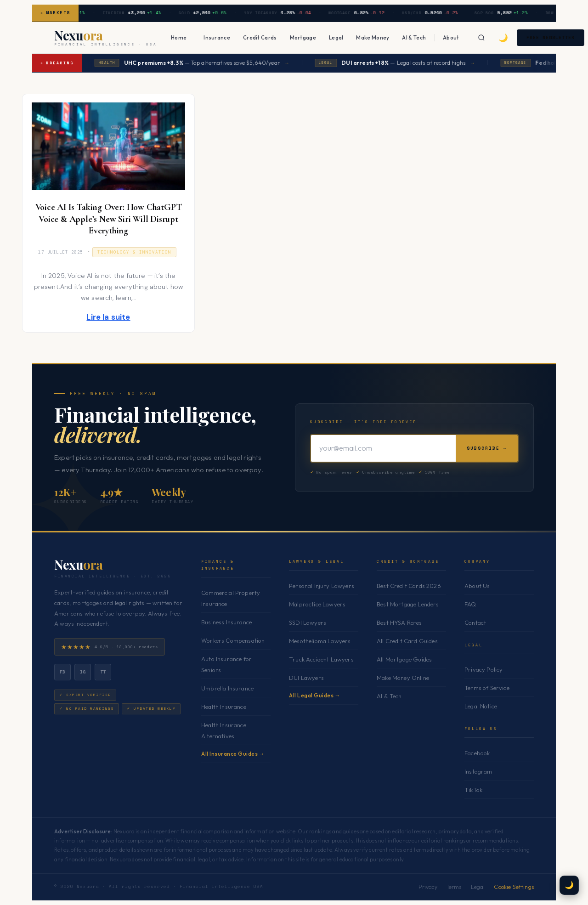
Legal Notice (481, 706)
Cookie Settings (514, 887)
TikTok (473, 790)
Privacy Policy (483, 669)
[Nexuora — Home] (106, 38)
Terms (454, 887)
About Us (477, 586)
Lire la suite (108, 317)
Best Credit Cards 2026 (409, 586)
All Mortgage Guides (404, 659)
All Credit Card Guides (407, 641)
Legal (336, 37)
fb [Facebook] (63, 672)
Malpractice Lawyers (317, 604)
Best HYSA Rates (399, 622)
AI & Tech (414, 37)
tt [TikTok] (103, 672)
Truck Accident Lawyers (321, 659)
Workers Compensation (233, 640)
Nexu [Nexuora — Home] (79, 565)
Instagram (478, 771)
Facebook (477, 753)
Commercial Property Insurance (231, 598)
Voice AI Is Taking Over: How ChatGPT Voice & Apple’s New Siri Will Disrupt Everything (109, 219)
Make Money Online (403, 678)
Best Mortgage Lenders (408, 604)
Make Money (373, 37)
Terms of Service (487, 688)
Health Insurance (224, 707)
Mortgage (303, 37)
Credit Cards (260, 37)
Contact (475, 622)
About (451, 37)
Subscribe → (487, 448)
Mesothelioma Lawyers (320, 641)
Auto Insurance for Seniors (226, 664)
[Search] (482, 38)
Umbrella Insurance (227, 688)
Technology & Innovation (134, 252)
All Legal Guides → (315, 695)
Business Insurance (226, 622)
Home (179, 37)
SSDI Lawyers (308, 622)
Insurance (217, 37)
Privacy (428, 887)
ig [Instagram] (83, 672)
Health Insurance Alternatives (224, 730)
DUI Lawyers (306, 678)
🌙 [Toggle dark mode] (504, 37)
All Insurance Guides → (233, 754)
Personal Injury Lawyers (322, 586)
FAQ (470, 604)
